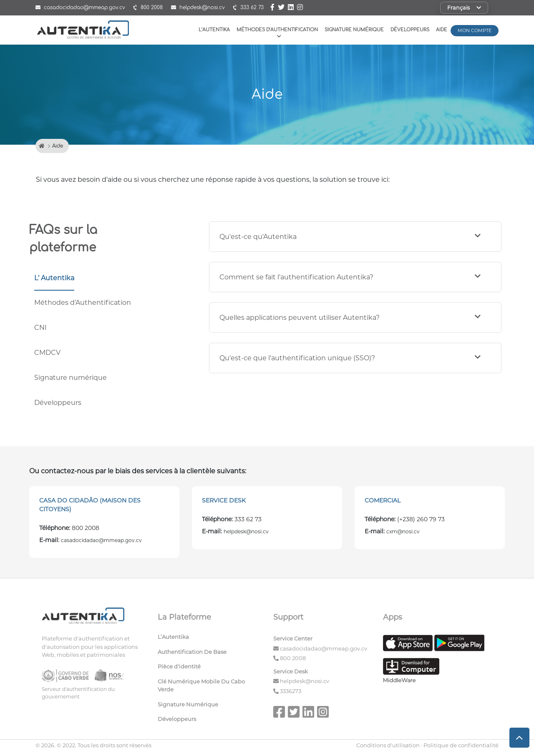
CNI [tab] (40, 328)
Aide (442, 30)
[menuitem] (209, 639)
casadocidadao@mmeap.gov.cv (324, 648)
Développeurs (410, 30)
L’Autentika (214, 30)
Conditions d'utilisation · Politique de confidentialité (427, 745)
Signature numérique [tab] (71, 378)
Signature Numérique (354, 30)
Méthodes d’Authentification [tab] (83, 303)
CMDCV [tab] (47, 353)
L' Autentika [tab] (54, 278)
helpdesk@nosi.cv (305, 681)
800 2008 (293, 658)
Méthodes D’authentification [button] (277, 33)
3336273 (291, 691)
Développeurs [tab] (58, 403)
